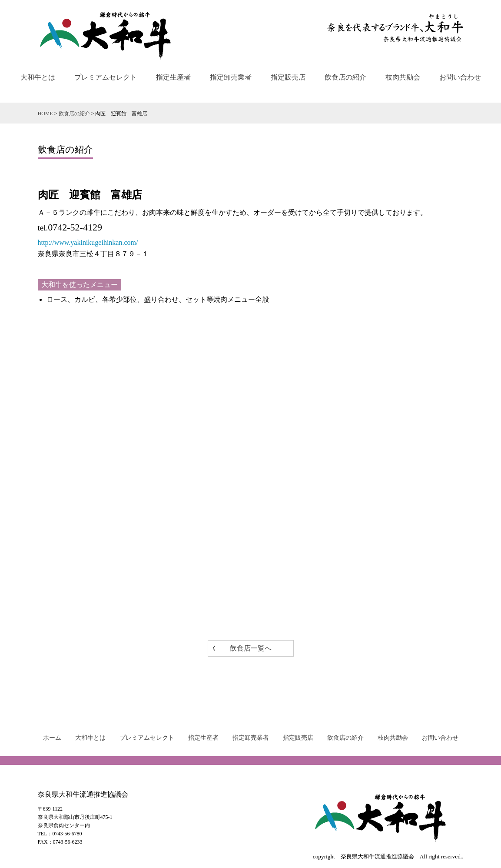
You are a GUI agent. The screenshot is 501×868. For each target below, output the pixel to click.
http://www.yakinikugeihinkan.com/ (88, 242)
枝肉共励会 (403, 77)
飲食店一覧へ (251, 648)
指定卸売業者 (231, 77)
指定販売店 (288, 77)
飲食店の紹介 (345, 77)
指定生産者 (173, 77)
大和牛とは (38, 77)
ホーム (52, 738)
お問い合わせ (460, 77)
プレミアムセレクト (106, 77)
